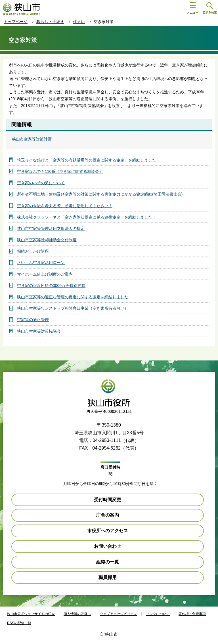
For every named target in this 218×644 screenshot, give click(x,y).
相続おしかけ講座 (33, 251)
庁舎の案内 (108, 515)
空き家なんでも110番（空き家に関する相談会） (60, 171)
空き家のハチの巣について (41, 183)
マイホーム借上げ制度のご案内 (45, 274)
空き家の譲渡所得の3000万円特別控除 (51, 286)
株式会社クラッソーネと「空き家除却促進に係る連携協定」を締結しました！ (87, 217)
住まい (79, 22)
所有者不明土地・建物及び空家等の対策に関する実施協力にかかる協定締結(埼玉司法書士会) (100, 194)
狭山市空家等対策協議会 (39, 331)
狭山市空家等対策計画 (32, 139)
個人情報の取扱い (77, 614)
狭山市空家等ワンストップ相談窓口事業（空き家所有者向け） (73, 308)
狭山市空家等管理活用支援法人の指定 (51, 228)
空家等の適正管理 (33, 320)
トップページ (16, 22)
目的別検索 (210, 8)
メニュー (193, 8)
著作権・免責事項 (192, 614)
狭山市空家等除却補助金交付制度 (47, 240)
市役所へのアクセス (108, 531)
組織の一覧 (108, 562)
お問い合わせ (108, 546)
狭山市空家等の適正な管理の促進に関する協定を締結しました (73, 297)
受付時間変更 (108, 500)
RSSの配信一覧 (19, 623)
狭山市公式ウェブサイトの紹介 (31, 614)
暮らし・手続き (50, 22)
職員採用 (108, 577)
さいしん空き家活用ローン (41, 263)
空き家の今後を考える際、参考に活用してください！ (65, 206)
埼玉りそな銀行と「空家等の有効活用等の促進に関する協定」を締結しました (87, 160)
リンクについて (158, 614)
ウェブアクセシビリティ (118, 614)
